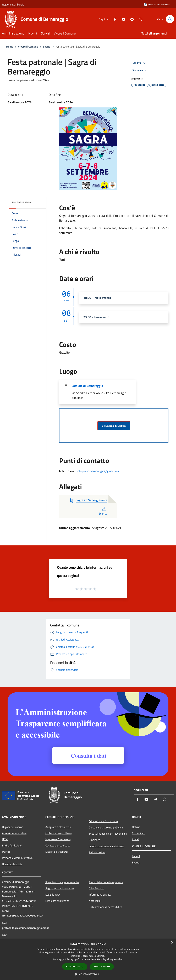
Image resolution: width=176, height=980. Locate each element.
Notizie (136, 827)
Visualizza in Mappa (114, 426)
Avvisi (136, 839)
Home (10, 47)
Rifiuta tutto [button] (102, 966)
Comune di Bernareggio (87, 386)
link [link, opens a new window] (121, 959)
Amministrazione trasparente (106, 882)
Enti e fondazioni (12, 845)
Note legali (95, 901)
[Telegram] (131, 19)
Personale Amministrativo (17, 858)
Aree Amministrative (14, 833)
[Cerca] (170, 19)
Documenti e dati (12, 864)
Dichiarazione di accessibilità (105, 907)
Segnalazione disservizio (60, 888)
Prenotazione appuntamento (62, 882)
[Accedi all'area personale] (157, 5)
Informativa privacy (100, 895)
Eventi (47, 47)
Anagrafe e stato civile (58, 827)
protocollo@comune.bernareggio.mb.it (25, 928)
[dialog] (88, 959)
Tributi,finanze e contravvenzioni (108, 834)
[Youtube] (122, 19)
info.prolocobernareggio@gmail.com (98, 471)
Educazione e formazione (103, 821)
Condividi (140, 63)
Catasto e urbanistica (58, 845)
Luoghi (136, 856)
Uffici (5, 839)
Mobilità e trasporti (57, 852)
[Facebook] (113, 19)
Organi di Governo (13, 827)
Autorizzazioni (97, 852)
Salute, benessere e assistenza (107, 846)
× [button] (172, 943)
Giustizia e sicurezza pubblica (106, 827)
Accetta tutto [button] (75, 967)
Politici (6, 852)
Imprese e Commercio (58, 839)
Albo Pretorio (96, 888)
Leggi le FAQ (53, 895)
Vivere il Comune (28, 47)
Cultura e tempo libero (58, 833)
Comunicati (139, 833)
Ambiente (94, 840)
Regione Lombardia (13, 4)
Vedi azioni (140, 70)
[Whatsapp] (139, 19)
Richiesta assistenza (57, 901)
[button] (88, 974)
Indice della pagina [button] (22, 202)
